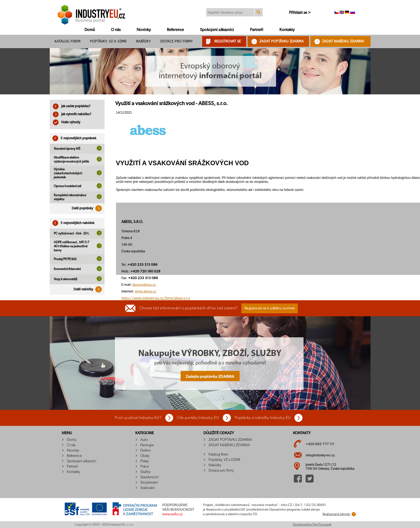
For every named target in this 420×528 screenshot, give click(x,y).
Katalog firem (68, 41)
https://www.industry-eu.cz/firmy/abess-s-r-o (156, 298)
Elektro (146, 450)
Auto (144, 440)
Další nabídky (89, 289)
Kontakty (287, 30)
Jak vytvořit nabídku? (72, 114)
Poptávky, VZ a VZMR (108, 41)
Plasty (145, 461)
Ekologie (147, 445)
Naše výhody (66, 122)
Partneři (257, 30)
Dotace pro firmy (177, 41)
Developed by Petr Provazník (312, 525)
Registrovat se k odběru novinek (270, 308)
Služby (145, 472)
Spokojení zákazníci (217, 30)
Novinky (144, 30)
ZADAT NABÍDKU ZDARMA (343, 41)
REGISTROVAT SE (228, 41)
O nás (116, 30)
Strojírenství (149, 483)
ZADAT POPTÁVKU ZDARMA (282, 41)
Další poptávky (88, 208)
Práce (145, 467)
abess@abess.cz (144, 285)
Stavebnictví (149, 477)
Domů (90, 30)
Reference (175, 30)
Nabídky (143, 41)
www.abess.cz (145, 292)
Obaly (145, 456)
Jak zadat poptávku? (71, 106)
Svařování (147, 488)
